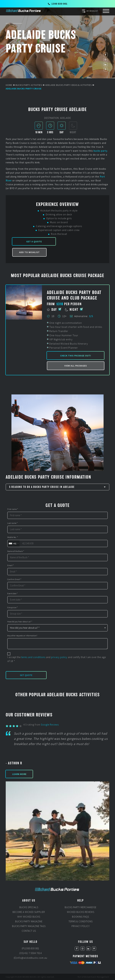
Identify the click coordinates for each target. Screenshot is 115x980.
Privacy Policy (81, 926)
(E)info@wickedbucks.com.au (30, 958)
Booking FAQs (81, 917)
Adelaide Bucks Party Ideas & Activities (68, 85)
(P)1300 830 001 (30, 948)
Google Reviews (50, 725)
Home (9, 85)
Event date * (12, 594)
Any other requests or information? (22, 636)
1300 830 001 (58, 4)
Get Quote (26, 675)
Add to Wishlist (29, 252)
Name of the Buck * (16, 551)
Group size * (12, 608)
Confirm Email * (14, 579)
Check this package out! (76, 356)
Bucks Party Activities (29, 85)
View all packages (76, 366)
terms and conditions (33, 657)
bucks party (100, 151)
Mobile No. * (13, 537)
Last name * (13, 523)
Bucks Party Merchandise (81, 907)
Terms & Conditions (81, 921)
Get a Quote (34, 242)
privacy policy (59, 657)
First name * (13, 509)
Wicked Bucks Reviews (81, 912)
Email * (11, 565)
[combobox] (13, 544)
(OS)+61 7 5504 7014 (30, 953)
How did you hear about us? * (20, 622)
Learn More (19, 774)
